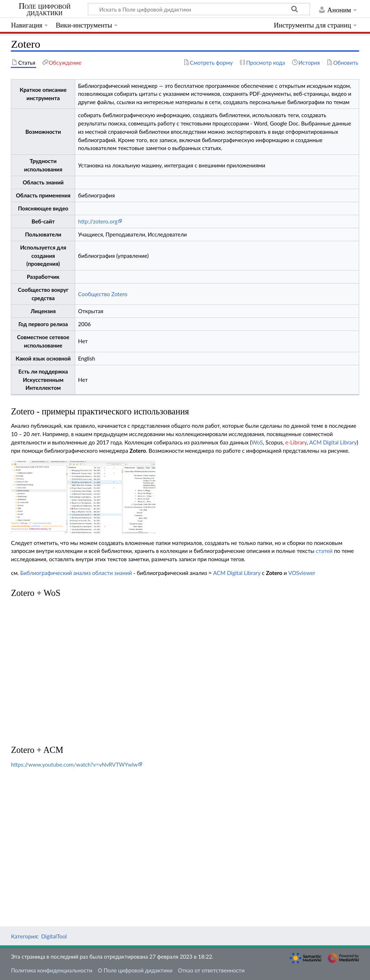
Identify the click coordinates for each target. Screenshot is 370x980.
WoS (257, 442)
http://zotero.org (98, 221)
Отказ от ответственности (211, 970)
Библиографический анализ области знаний (76, 573)
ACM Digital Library (333, 442)
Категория (24, 936)
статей (324, 551)
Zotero (138, 451)
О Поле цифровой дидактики (135, 970)
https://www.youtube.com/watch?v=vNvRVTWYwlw (74, 764)
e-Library (296, 442)
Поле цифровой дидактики (45, 9)
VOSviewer (302, 573)
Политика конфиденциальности (51, 970)
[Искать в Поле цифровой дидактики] (199, 9)
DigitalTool (54, 936)
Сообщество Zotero (103, 294)
